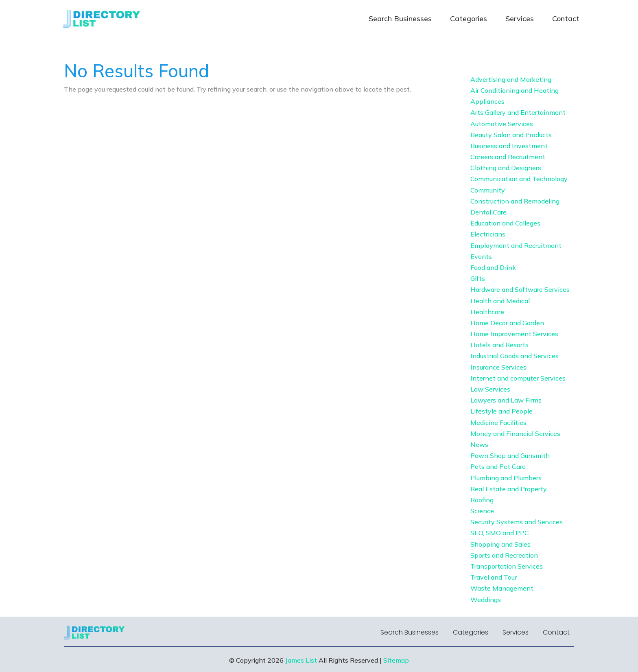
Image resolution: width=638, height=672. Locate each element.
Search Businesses (400, 19)
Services (520, 19)
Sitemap (396, 660)
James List (301, 660)
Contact (566, 19)
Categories (469, 19)
